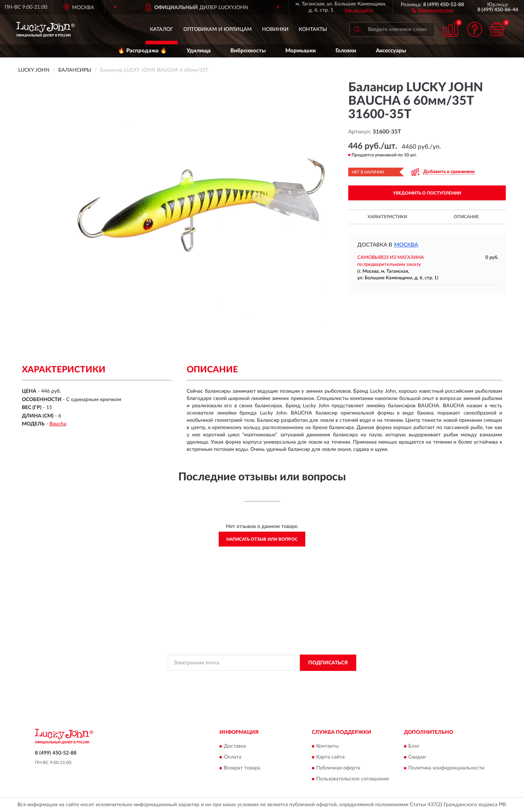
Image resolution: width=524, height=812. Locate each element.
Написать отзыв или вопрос (262, 539)
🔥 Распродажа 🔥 (142, 51)
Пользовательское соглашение (353, 779)
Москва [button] (406, 245)
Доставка (235, 747)
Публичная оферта (338, 768)
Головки (346, 51)
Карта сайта (330, 757)
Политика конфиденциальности (446, 768)
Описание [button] (466, 217)
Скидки (417, 757)
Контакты (313, 29)
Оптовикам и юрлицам (218, 29)
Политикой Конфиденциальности (257, 679)
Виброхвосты (248, 51)
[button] (432, 10)
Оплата (233, 757)
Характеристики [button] (387, 217)
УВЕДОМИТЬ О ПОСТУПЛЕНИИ (427, 193)
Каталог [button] (162, 29)
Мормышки (301, 51)
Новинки (275, 29)
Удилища (199, 51)
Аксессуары (391, 51)
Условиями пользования (321, 679)
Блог (414, 747)
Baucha (58, 424)
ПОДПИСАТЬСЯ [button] (328, 663)
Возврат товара (242, 768)
